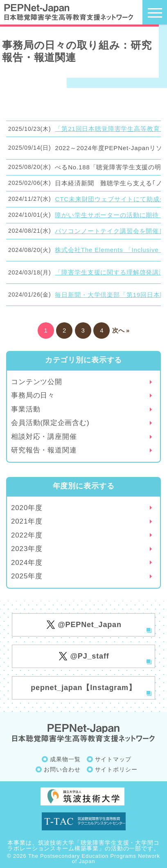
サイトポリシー (116, 769)
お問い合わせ (62, 769)
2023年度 (27, 549)
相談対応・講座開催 (44, 437)
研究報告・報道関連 (44, 450)
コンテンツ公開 (37, 382)
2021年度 (27, 521)
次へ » (121, 330)
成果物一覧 (65, 759)
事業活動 (26, 409)
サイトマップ (113, 759)
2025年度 (27, 576)
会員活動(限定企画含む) (50, 423)
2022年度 (27, 535)
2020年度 (27, 508)
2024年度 (27, 563)
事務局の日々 (33, 395)
